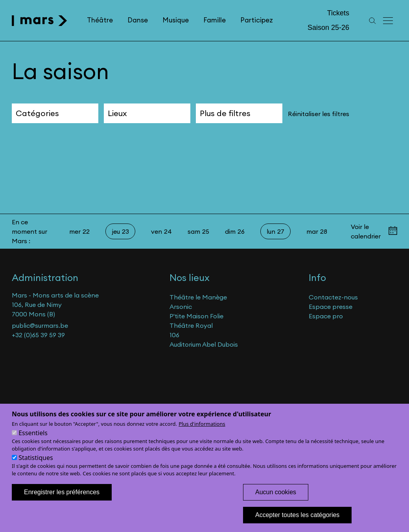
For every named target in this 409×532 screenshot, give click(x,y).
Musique (176, 20)
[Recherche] (372, 21)
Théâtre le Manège (198, 297)
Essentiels (33, 442)
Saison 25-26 (328, 28)
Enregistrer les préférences (62, 501)
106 (174, 335)
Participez (257, 20)
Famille (215, 20)
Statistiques (36, 467)
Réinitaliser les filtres (319, 114)
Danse (138, 20)
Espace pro (326, 316)
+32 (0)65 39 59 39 (38, 335)
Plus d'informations (202, 433)
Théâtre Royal (191, 325)
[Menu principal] (389, 21)
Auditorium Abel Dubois (204, 344)
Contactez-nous (333, 297)
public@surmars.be (40, 325)
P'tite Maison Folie (196, 316)
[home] (40, 21)
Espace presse (331, 307)
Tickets (338, 13)
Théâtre (100, 20)
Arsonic (181, 307)
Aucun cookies (276, 501)
